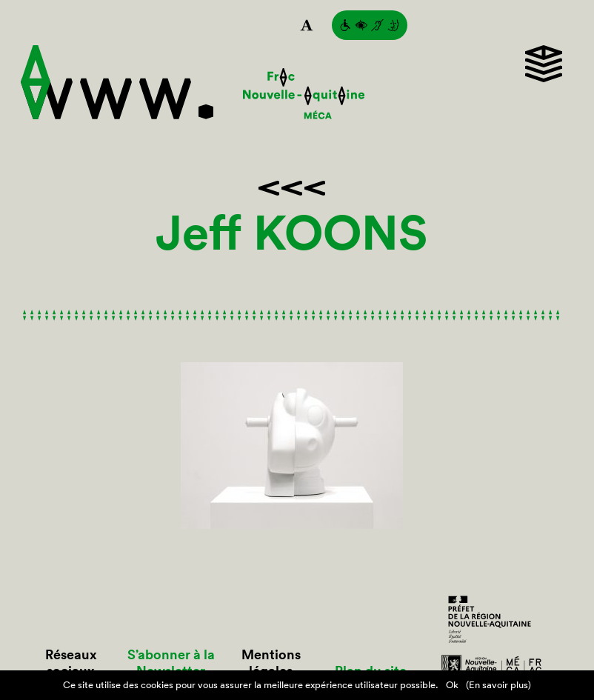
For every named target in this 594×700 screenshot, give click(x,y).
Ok (452, 685)
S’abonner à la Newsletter (171, 663)
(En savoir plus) (498, 685)
